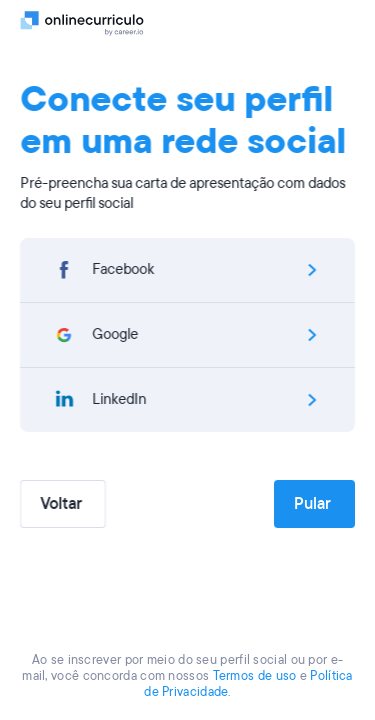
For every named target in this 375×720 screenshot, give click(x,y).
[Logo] (82, 23)
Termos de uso (255, 676)
